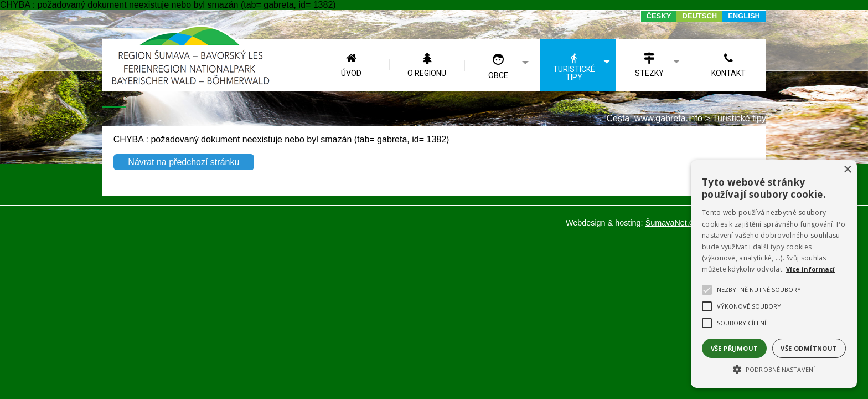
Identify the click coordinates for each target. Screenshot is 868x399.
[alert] (774, 274)
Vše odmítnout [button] (809, 348)
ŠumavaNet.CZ (673, 223)
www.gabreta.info (668, 118)
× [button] (847, 170)
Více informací (811, 269)
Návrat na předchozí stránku (184, 162)
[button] (774, 369)
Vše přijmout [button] (735, 348)
